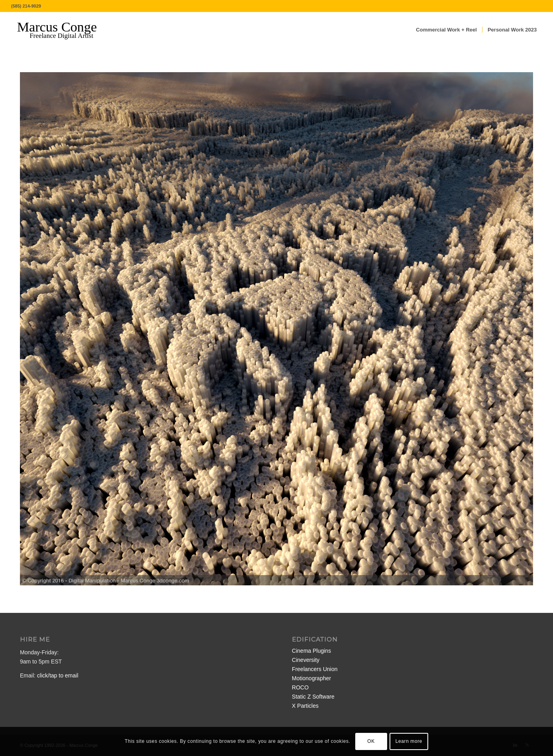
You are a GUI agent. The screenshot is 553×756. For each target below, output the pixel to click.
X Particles (305, 706)
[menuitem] (446, 30)
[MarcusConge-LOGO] (63, 30)
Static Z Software (313, 697)
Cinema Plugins (311, 651)
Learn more (409, 741)
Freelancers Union (315, 669)
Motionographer (311, 678)
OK (371, 741)
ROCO (300, 687)
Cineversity (306, 660)
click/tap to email (58, 675)
